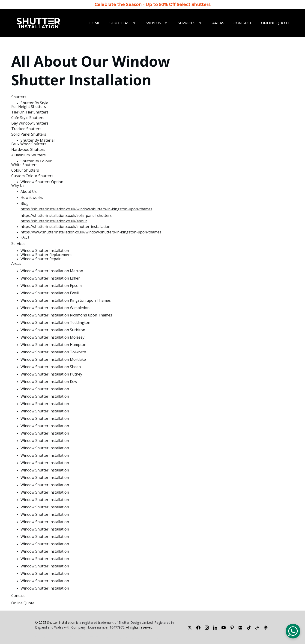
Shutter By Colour (36, 161)
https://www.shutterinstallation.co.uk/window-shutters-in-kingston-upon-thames (91, 232)
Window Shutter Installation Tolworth (53, 352)
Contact (243, 23)
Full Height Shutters (29, 107)
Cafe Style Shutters (28, 118)
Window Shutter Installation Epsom (51, 286)
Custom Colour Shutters (32, 176)
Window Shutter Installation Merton (52, 271)
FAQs (25, 237)
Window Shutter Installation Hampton (53, 345)
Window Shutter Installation (93, 70)
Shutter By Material (37, 140)
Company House (84, 627)
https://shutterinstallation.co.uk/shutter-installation (65, 227)
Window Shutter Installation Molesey (52, 337)
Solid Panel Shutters (29, 134)
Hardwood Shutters (28, 149)
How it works (32, 197)
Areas (218, 23)
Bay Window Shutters (30, 123)
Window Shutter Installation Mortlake (53, 359)
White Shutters (24, 165)
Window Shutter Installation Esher (50, 278)
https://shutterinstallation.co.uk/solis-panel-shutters (66, 215)
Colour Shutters (25, 170)
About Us (29, 191)
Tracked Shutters (26, 129)
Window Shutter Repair (41, 259)
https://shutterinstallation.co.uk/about (54, 221)
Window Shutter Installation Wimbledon (55, 308)
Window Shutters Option (42, 182)
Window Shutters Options (80, 637)
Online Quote (275, 23)
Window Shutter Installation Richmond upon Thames (66, 315)
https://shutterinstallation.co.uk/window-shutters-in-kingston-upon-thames (86, 209)
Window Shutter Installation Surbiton (53, 330)
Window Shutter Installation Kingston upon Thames (66, 300)
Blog (25, 203)
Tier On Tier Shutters (30, 112)
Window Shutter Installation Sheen (51, 367)
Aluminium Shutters (28, 155)
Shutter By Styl (33, 103)
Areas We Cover (129, 637)
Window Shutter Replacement (46, 255)
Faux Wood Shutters (29, 144)
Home (94, 23)
